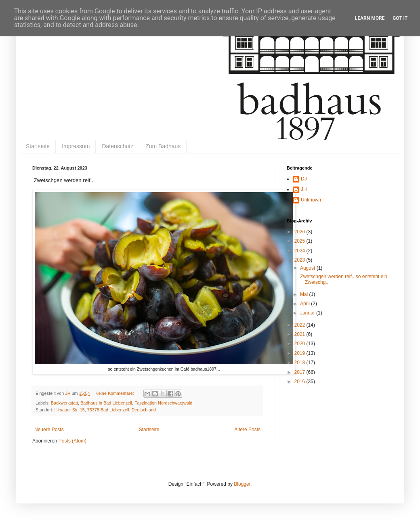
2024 (300, 251)
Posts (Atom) (72, 441)
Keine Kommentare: (115, 393)
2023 (300, 260)
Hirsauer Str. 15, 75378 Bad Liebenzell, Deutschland (105, 410)
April (306, 304)
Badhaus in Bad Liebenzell (106, 403)
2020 (300, 344)
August (308, 268)
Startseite (38, 146)
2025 (300, 241)
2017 (300, 372)
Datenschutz (118, 146)
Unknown (311, 200)
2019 (300, 353)
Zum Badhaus (163, 146)
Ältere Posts (247, 430)
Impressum (76, 146)
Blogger (242, 484)
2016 (300, 382)
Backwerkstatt (64, 403)
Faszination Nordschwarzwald (163, 403)
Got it (400, 18)
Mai (305, 294)
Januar (308, 313)
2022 (300, 325)
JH (304, 189)
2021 (300, 334)
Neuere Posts (49, 430)
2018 (300, 363)
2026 (300, 232)
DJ (304, 179)
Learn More (370, 18)
